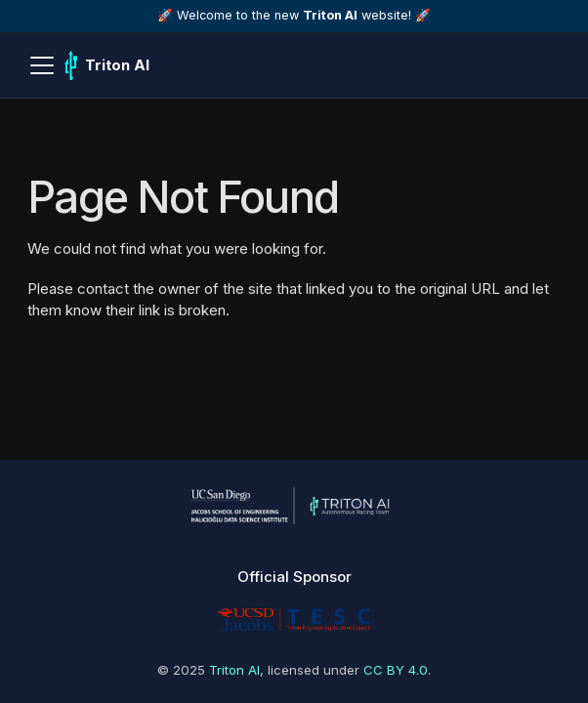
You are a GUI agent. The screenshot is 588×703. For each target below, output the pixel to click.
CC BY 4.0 (396, 670)
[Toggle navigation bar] (42, 65)
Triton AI (234, 670)
